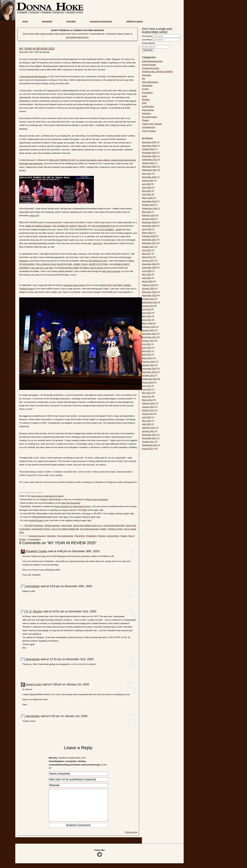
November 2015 (149, 295)
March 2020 (147, 198)
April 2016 (147, 278)
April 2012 (147, 424)
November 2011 (149, 438)
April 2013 (147, 396)
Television (146, 113)
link (144, 79)
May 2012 (146, 421)
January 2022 (148, 163)
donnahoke (33, 586)
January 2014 (148, 365)
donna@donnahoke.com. (77, 37)
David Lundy (34, 684)
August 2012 (148, 414)
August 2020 (148, 181)
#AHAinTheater (36, 520)
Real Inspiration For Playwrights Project (73, 506)
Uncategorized (149, 127)
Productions (91, 536)
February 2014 (149, 362)
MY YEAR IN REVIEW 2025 (37, 49)
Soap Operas (148, 110)
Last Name (147, 40)
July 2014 (146, 344)
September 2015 (149, 302)
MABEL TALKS (81, 264)
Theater (123, 536)
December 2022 (149, 156)
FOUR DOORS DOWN (68, 268)
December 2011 (149, 435)
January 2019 (148, 219)
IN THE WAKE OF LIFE (96, 261)
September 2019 (149, 208)
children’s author (135, 21)
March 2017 (147, 257)
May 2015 (146, 316)
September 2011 (149, 445)
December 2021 (149, 166)
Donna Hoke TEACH (41, 529)
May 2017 (146, 254)
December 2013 (149, 369)
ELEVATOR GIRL (65, 264)
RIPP (85, 510)
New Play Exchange (111, 271)
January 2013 (148, 407)
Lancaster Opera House (74, 285)
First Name (147, 36)
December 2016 (149, 264)
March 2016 (147, 281)
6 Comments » (34, 539)
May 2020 (146, 191)
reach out (34, 216)
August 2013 (148, 382)
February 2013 (149, 403)
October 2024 (148, 149)
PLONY (145, 89)
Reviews (102, 536)
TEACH (60, 240)
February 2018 (149, 236)
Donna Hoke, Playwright (97, 499)
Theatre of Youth (115, 529)
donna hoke (67, 525)
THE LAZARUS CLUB (46, 264)
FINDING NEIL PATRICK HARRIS (157, 72)
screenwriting (113, 536)
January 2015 (148, 330)
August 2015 (148, 306)
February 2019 (149, 215)
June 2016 (147, 271)
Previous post (131, 838)
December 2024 (149, 146)
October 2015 (148, 299)
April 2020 (147, 194)
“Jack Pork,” (98, 243)
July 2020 (146, 184)
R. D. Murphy (34, 611)
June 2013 (147, 389)
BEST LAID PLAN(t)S (93, 268)
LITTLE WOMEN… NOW (109, 230)
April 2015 (147, 320)
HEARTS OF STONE (98, 264)
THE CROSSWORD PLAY (104, 226)
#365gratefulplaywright (152, 61)
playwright (47, 21)
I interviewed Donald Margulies (33, 77)
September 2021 (149, 170)
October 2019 (148, 205)
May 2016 (146, 274)
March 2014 (147, 358)
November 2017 (149, 243)
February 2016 (149, 285)
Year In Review (149, 131)
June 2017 (147, 250)
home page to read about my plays (47, 496)
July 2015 (146, 309)
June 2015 (147, 313)
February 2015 (149, 327)
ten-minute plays (149, 117)
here (88, 514)
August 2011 (148, 449)
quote (145, 96)
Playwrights (80, 536)
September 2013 (149, 379)
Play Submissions (65, 536)
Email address (148, 43)
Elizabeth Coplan (36, 551)
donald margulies (52, 525)
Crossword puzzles (37, 536)
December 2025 (149, 142)
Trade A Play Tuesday (152, 124)
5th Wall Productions (34, 525)
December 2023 (149, 153)
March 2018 (147, 233)
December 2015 (149, 292)
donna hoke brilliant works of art (88, 525)
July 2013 (146, 386)
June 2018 (147, 229)
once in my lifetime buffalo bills (65, 529)
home (25, 21)
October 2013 (148, 375)
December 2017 (149, 240)
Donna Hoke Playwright (114, 525)
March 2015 (147, 323)
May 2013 (146, 393)
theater (103, 529)
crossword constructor (101, 21)
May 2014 (146, 351)
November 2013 (149, 372)
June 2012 (147, 417)
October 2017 (148, 247)
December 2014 (149, 334)
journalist (71, 21)
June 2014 (147, 348)
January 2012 (148, 431)
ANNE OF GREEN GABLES (38, 226)
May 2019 (146, 212)
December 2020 (149, 177)
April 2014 (147, 354)
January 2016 (148, 288)
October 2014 (148, 341)
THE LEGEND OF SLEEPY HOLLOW (69, 226)
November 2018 (149, 226)
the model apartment (90, 529)
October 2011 (148, 442)
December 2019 (149, 201)
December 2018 (149, 222)
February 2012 (149, 428)
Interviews (51, 536)
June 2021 (147, 174)
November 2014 (149, 337)
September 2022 (149, 160)
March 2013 (147, 400)
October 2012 (148, 410)
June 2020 (147, 187)
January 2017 (148, 261)
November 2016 (149, 268)
